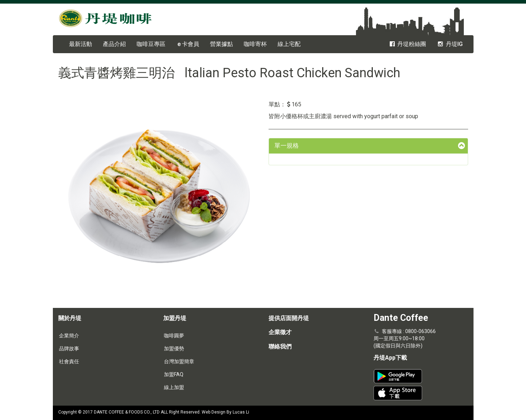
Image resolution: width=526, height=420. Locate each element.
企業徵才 (280, 332)
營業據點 (221, 44)
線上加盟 (174, 387)
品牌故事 (69, 349)
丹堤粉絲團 (407, 44)
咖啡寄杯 (255, 44)
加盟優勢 (174, 349)
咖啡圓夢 (174, 336)
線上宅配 (289, 44)
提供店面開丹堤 (289, 318)
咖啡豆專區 (151, 44)
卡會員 (188, 44)
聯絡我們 (280, 347)
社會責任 (69, 361)
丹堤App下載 (390, 358)
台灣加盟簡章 (179, 361)
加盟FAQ (174, 374)
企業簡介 (69, 336)
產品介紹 (114, 44)
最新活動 (81, 44)
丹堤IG (450, 44)
